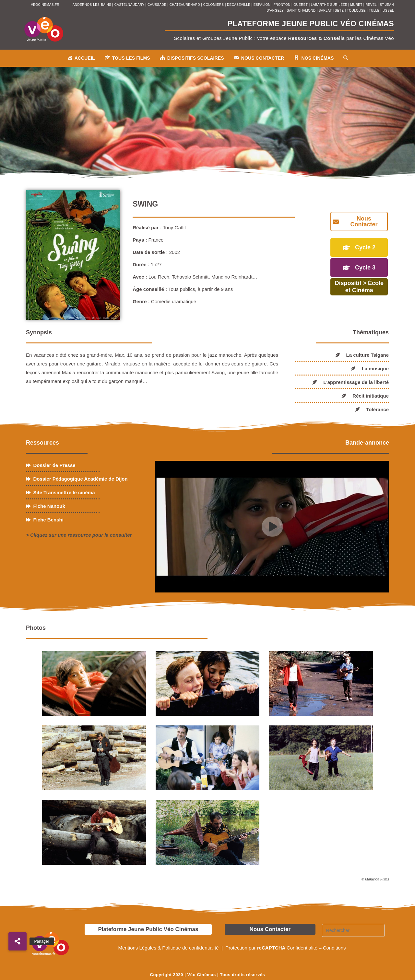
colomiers (214, 5)
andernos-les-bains (92, 5)
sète (340, 11)
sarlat (325, 11)
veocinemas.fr (45, 5)
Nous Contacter (270, 929)
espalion (262, 5)
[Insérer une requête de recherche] (353, 930)
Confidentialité (302, 948)
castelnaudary (130, 5)
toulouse (357, 11)
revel (371, 5)
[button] (18, 941)
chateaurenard (185, 5)
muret (357, 5)
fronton (282, 5)
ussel (388, 11)
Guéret (301, 5)
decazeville (239, 5)
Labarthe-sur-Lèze (329, 5)
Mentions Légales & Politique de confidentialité (169, 948)
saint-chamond (301, 11)
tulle (375, 11)
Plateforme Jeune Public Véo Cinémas (148, 929)
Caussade (157, 5)
